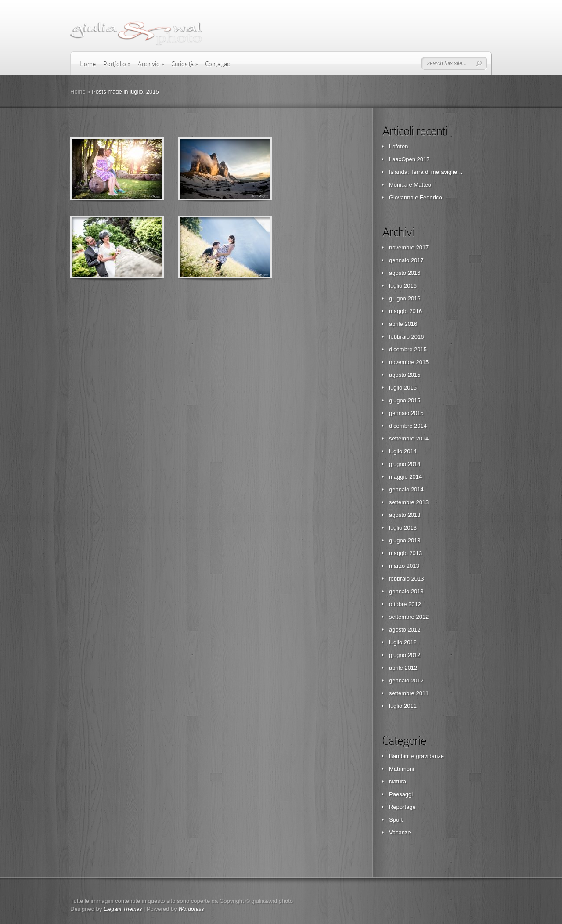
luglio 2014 (403, 451)
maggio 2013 (405, 553)
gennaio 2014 (406, 489)
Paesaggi (401, 794)
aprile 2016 (403, 324)
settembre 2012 (409, 617)
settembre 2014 (409, 439)
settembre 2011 (409, 693)
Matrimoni (402, 769)
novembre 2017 (409, 247)
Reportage (402, 807)
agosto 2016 (405, 273)
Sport (396, 820)
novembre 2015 (409, 362)
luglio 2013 (403, 528)
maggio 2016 (405, 311)
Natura (398, 781)
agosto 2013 (405, 515)
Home (88, 64)
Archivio (151, 64)
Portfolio (117, 64)
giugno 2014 (405, 464)
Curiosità (184, 64)
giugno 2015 (405, 400)
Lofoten (398, 146)
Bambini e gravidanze (416, 756)
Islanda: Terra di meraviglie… (426, 172)
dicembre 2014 (408, 426)
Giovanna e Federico (416, 197)
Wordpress (191, 909)
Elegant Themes (123, 909)
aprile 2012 (403, 668)
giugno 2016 (405, 298)
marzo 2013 (404, 566)
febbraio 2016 (407, 337)
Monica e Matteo (410, 185)
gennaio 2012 (406, 680)
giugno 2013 (405, 540)
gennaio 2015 (406, 413)
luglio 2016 (403, 286)
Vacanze (400, 832)
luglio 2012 (403, 642)
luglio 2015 (403, 388)
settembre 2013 (409, 502)
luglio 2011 (403, 706)
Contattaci (218, 64)
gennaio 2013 (406, 591)
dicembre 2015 (408, 349)
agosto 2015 (405, 375)
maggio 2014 (405, 477)
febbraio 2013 (407, 579)
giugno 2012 (405, 655)
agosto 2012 (405, 630)
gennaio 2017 (406, 260)
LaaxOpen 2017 (409, 159)
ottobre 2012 (405, 604)
